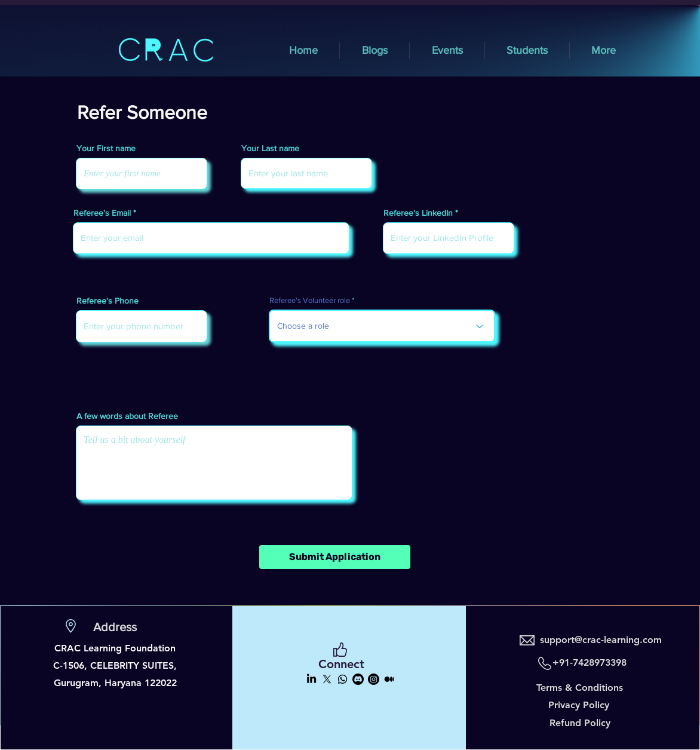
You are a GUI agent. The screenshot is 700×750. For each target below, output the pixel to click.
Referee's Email (102, 213)
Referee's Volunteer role (310, 300)
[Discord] (358, 679)
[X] (327, 679)
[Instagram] (374, 679)
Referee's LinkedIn (418, 213)
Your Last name (270, 148)
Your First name (106, 148)
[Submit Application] (335, 557)
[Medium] (389, 679)
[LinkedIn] (311, 679)
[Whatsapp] (343, 679)
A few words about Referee (127, 416)
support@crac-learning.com (601, 640)
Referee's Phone (108, 301)
